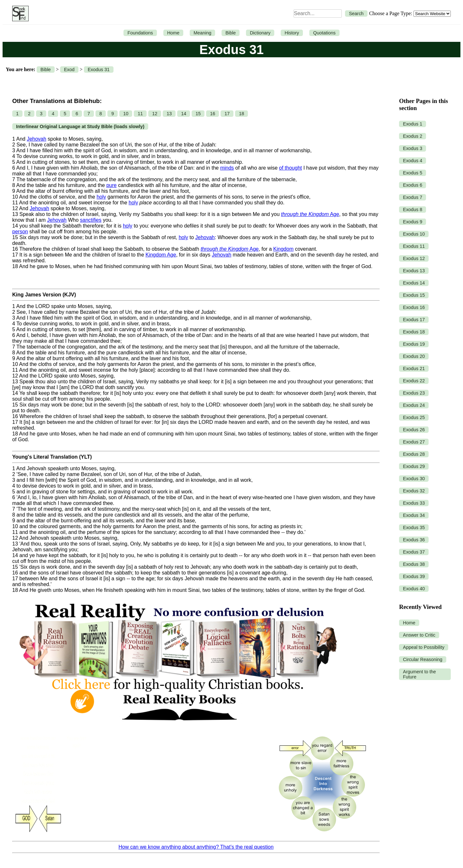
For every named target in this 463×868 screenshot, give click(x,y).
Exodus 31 (99, 70)
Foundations (140, 33)
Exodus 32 (414, 491)
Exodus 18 (414, 332)
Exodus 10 (414, 234)
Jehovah (36, 139)
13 (169, 114)
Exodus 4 (413, 161)
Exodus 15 (414, 295)
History (292, 33)
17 (227, 114)
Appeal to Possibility (424, 647)
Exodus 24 (414, 405)
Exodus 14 (414, 283)
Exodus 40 (414, 589)
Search (356, 14)
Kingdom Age (161, 255)
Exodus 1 (413, 124)
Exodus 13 (414, 271)
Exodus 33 (414, 503)
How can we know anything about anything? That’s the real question (196, 847)
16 (213, 114)
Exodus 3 (413, 148)
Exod (69, 70)
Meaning (202, 33)
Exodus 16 (414, 307)
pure (112, 185)
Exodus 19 (414, 344)
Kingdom (283, 249)
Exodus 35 (414, 527)
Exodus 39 (414, 576)
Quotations (324, 33)
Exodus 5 (413, 173)
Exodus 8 (413, 210)
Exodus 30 (414, 479)
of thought (291, 168)
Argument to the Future (419, 674)
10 (126, 114)
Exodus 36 (414, 540)
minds (227, 168)
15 (198, 114)
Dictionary (260, 33)
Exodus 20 (414, 356)
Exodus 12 (414, 258)
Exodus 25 (414, 417)
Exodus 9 (413, 222)
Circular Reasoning (422, 659)
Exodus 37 (414, 552)
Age (310, 214)
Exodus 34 (414, 515)
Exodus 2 (413, 136)
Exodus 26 (414, 430)
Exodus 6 (413, 185)
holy (101, 197)
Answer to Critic (419, 635)
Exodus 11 (414, 246)
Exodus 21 (414, 369)
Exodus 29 (414, 466)
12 (155, 114)
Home (173, 33)
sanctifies (91, 220)
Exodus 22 (414, 381)
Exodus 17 (414, 320)
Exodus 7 (413, 197)
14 (184, 114)
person (20, 232)
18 (241, 114)
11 (140, 114)
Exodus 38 (414, 564)
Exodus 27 (414, 442)
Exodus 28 (414, 454)
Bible (231, 33)
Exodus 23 (414, 393)
